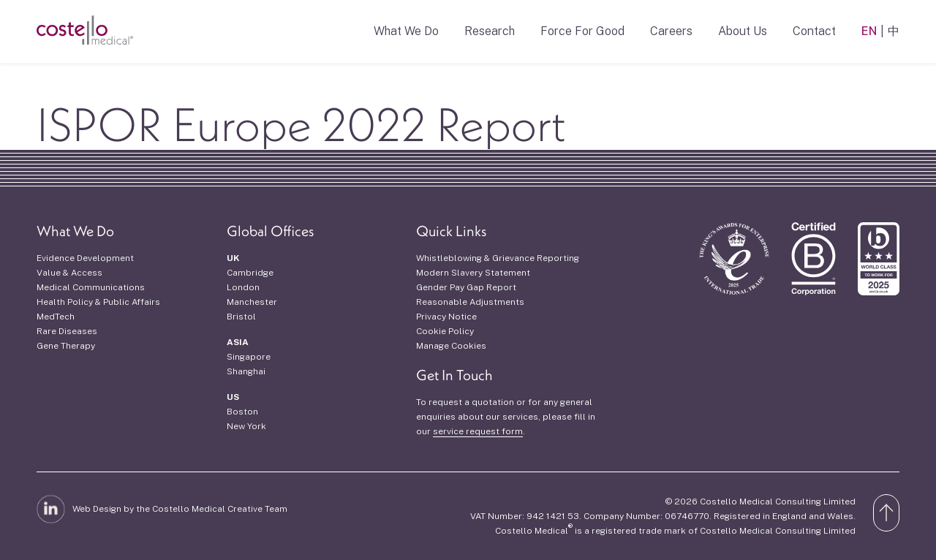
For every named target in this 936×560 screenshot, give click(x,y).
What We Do (406, 31)
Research (490, 31)
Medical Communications (91, 287)
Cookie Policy (445, 331)
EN (869, 31)
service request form (478, 431)
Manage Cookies (451, 346)
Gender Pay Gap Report (466, 287)
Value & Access (69, 273)
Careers (671, 31)
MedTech (56, 317)
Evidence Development (85, 258)
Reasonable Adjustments (470, 302)
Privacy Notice (446, 317)
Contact (814, 31)
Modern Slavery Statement (473, 273)
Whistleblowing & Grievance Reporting (498, 258)
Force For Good (582, 31)
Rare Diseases (67, 331)
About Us (743, 31)
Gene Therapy (66, 346)
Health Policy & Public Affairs (98, 302)
